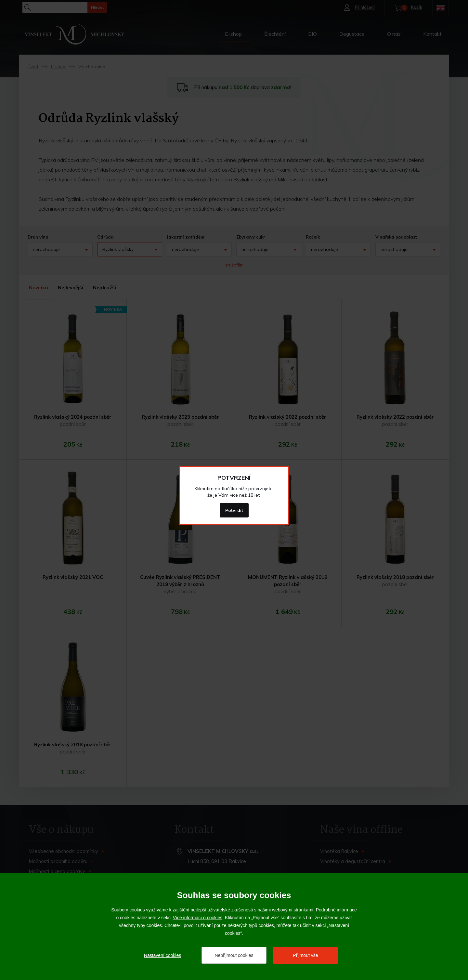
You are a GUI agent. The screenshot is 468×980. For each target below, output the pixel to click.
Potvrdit (234, 510)
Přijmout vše (305, 955)
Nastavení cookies (162, 955)
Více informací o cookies (198, 918)
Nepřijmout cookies (234, 955)
